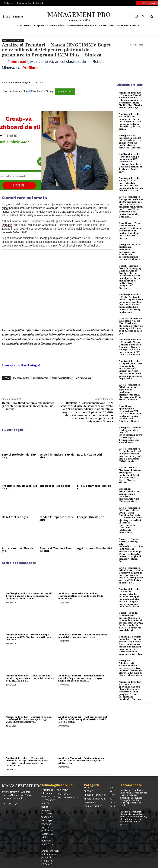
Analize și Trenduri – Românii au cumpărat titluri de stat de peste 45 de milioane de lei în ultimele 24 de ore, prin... (130, 122)
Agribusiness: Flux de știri (94, 548)
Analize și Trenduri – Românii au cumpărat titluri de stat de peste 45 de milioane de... (81, 596)
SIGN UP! (19, 185)
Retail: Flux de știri (90, 455)
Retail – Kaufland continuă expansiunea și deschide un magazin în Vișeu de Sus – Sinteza (28, 406)
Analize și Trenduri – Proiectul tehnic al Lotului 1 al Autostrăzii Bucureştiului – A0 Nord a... (82, 761)
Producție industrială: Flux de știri (19, 487)
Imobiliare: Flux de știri (55, 486)
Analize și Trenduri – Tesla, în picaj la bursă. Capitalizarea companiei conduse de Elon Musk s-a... (30, 678)
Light (27, 91)
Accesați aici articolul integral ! (22, 365)
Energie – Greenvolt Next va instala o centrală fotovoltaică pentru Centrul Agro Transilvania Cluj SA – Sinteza (131, 435)
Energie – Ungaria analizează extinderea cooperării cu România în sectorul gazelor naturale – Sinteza (130, 252)
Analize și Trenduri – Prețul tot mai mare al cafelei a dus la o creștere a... (83, 636)
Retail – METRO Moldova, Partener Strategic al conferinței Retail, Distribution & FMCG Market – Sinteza (130, 475)
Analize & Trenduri (13, 40)
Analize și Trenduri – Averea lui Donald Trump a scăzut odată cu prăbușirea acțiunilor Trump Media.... (29, 596)
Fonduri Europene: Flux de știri (57, 518)
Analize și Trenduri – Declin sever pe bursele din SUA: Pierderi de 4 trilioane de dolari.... (29, 637)
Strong (49, 91)
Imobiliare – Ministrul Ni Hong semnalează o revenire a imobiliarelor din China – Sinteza (130, 495)
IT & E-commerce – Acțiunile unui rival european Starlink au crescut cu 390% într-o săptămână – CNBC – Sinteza (130, 455)
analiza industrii (41, 378)
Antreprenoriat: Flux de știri (18, 550)
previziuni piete (84, 378)
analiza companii (21, 378)
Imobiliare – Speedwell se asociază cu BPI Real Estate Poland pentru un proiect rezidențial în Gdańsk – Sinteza (130, 414)
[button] (151, 17)
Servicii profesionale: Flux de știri (19, 456)
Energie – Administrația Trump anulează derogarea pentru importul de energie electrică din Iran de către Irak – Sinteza (131, 668)
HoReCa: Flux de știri (16, 517)
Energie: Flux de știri (91, 517)
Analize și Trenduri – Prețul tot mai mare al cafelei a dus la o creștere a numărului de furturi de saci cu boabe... (131, 184)
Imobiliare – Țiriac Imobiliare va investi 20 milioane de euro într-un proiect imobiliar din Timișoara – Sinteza (130, 231)
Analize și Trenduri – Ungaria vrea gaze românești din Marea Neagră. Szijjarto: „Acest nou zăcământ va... (29, 719)
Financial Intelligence (21, 83)
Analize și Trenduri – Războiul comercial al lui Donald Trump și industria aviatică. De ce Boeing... (83, 719)
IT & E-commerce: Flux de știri (94, 487)
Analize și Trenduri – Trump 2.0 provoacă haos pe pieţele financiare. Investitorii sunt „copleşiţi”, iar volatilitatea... (27, 762)
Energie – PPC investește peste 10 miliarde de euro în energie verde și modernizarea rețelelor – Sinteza (130, 142)
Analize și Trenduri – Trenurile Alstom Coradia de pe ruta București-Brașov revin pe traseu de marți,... (81, 678)
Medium (38, 91)
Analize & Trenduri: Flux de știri (55, 550)
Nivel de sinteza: (12, 91)
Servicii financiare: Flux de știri (57, 456)
